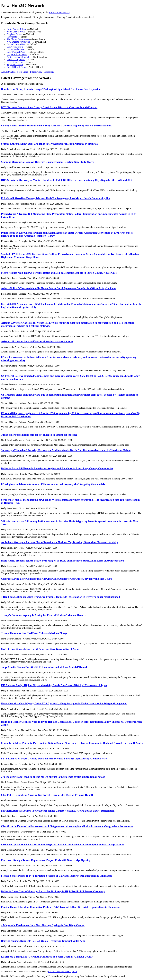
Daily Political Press (16, 52)
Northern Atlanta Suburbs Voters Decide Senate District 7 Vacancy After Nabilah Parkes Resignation (58, 811)
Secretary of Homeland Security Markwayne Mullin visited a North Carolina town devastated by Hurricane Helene (66, 450)
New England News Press (18, 42)
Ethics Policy (36, 72)
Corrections (49, 72)
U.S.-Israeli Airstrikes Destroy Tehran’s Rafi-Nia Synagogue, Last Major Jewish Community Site (55, 198)
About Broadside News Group (15, 72)
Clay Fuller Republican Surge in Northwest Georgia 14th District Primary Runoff (47, 795)
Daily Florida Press (15, 49)
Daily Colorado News (17, 44)
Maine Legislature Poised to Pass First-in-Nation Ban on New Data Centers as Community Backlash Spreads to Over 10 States (72, 743)
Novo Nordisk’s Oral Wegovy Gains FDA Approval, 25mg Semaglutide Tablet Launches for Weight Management (64, 703)
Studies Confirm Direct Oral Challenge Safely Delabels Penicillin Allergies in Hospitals (50, 144)
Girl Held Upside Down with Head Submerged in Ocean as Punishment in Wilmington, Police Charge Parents (63, 845)
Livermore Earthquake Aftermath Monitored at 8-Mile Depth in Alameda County (47, 957)
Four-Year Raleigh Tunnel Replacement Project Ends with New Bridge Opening (46, 860)
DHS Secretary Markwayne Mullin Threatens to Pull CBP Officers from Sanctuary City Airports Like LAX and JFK (67, 180)
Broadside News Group (60, 12)
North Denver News (16, 32)
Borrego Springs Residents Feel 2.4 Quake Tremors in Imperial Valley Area (43, 941)
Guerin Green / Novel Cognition (63, 972)
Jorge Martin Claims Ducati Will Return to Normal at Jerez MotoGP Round (44, 667)
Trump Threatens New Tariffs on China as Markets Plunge (34, 633)
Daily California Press (17, 54)
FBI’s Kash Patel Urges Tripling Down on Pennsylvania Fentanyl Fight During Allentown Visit (54, 759)
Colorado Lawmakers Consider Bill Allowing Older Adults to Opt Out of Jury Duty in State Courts (57, 579)
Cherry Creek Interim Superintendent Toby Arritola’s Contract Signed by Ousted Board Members (57, 126)
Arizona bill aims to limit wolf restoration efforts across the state (37, 341)
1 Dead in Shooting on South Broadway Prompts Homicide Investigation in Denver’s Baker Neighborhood (61, 597)
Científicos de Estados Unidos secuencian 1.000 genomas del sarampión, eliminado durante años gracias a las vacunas (67, 826)
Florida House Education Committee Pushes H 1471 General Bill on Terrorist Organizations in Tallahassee (61, 907)
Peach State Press (15, 62)
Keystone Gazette (15, 65)
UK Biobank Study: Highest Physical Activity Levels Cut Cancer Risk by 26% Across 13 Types (54, 685)
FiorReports (12, 37)
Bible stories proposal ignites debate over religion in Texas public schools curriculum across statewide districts (63, 561)
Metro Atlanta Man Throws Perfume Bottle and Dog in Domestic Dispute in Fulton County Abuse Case (59, 273)
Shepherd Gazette (15, 34)
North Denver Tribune (17, 29)
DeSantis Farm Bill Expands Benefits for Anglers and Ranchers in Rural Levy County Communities (57, 468)
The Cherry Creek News (18, 39)
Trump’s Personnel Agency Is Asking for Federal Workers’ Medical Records (44, 615)
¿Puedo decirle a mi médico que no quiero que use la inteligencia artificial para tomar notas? (53, 777)
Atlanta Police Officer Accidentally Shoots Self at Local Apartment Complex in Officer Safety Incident (58, 288)
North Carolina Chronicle (18, 57)
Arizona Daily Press (16, 59)
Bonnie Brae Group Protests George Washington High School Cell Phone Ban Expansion (51, 89)
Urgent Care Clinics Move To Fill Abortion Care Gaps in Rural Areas (40, 649)
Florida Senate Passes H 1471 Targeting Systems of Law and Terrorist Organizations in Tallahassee (57, 876)
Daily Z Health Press (16, 67)
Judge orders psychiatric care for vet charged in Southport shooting (39, 435)
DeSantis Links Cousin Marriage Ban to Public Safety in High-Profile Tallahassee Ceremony (53, 891)
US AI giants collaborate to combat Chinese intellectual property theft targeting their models (53, 484)
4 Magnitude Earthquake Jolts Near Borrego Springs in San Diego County (43, 925)
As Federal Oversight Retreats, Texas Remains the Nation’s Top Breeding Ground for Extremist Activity (59, 542)
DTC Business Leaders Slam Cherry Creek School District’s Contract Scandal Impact (49, 107)
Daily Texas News (15, 47)
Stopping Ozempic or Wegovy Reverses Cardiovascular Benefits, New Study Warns (48, 162)
